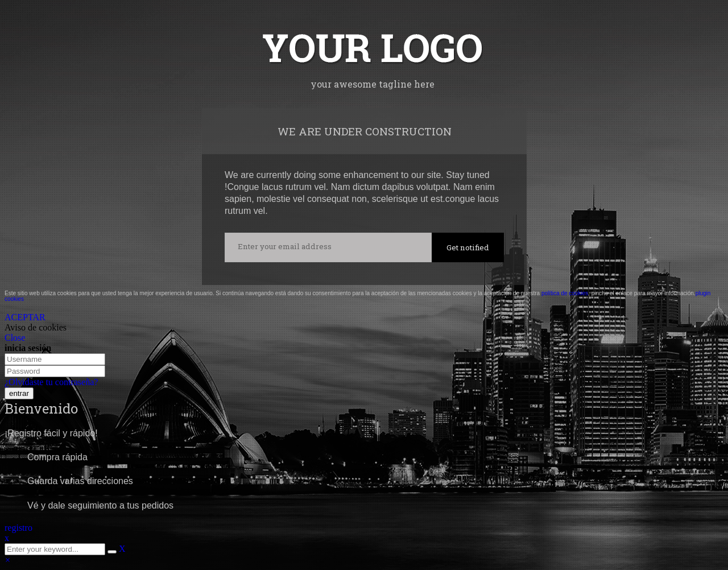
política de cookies (565, 293)
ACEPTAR (25, 317)
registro (18, 528)
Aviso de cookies (36, 327)
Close (15, 338)
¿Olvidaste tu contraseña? (51, 382)
